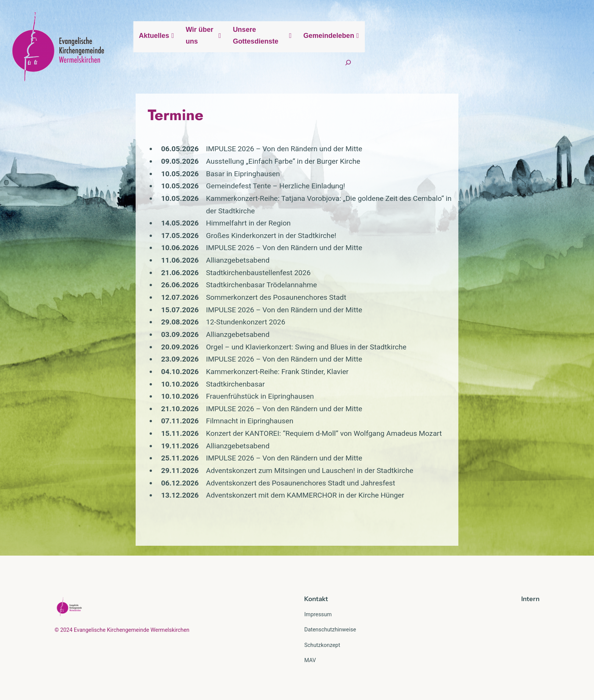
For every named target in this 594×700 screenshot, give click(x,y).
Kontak (315, 594)
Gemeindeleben (493, 50)
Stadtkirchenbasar (136, 379)
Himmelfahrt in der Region (149, 218)
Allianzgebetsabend (138, 256)
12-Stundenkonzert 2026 (146, 317)
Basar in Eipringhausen (143, 181)
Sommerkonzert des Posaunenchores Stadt (177, 293)
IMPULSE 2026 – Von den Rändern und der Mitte (184, 156)
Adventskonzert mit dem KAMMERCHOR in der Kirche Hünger (206, 491)
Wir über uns (343, 50)
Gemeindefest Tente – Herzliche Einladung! (176, 193)
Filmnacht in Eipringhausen (150, 416)
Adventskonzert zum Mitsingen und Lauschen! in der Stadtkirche (210, 466)
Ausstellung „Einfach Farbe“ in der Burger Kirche (184, 169)
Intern (530, 594)
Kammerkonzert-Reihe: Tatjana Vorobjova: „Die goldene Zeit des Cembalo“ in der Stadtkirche (255, 206)
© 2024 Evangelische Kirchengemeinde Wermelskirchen (122, 625)
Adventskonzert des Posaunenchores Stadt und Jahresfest (201, 478)
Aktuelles (291, 50)
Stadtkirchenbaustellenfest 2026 (159, 268)
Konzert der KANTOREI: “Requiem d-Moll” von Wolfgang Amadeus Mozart (224, 429)
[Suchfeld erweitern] (543, 51)
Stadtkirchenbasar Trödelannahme (162, 280)
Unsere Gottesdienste (416, 50)
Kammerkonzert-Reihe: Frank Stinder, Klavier (178, 367)
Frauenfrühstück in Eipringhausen (160, 392)
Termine (76, 122)
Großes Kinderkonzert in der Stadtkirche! (172, 231)
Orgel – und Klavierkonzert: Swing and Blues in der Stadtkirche (207, 342)
